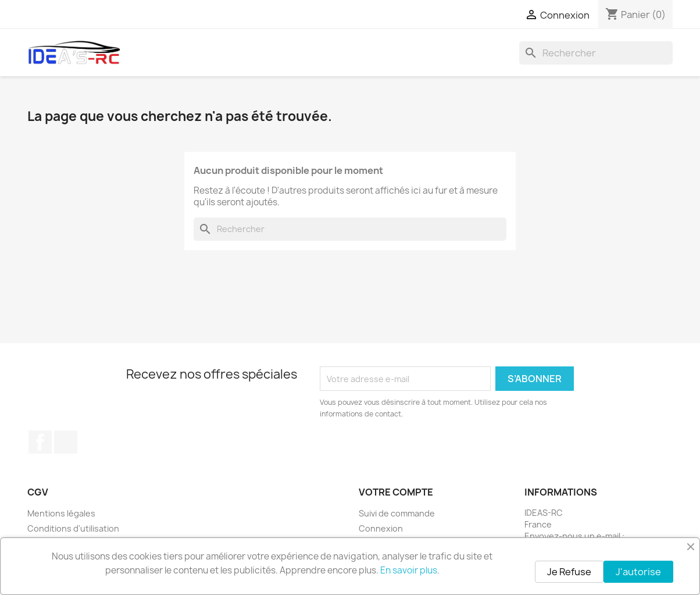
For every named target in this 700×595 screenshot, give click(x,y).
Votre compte (396, 492)
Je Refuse (569, 572)
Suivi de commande (397, 513)
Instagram (66, 442)
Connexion (381, 528)
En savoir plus (409, 570)
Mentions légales (61, 513)
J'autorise (638, 572)
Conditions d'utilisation (73, 528)
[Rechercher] (596, 53)
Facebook (40, 442)
